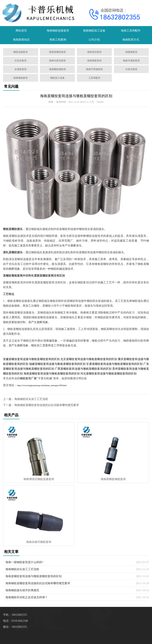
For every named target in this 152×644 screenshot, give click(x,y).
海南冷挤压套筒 (57, 61)
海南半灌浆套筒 (131, 61)
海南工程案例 (58, 40)
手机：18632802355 (15, 615)
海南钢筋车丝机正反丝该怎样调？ (27, 597)
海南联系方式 (131, 40)
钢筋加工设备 (57, 78)
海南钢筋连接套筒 (58, 31)
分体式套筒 (131, 69)
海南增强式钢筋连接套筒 (39, 479)
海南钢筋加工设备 (94, 31)
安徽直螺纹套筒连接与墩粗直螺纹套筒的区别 (31, 359)
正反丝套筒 (20, 61)
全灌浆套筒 (20, 69)
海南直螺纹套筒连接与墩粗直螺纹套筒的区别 (76, 96)
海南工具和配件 (131, 31)
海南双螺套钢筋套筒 (113, 479)
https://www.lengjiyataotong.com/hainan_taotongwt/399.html (42, 385)
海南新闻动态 (21, 40)
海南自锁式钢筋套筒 (39, 542)
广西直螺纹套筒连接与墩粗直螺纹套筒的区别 (83, 369)
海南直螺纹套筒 (57, 52)
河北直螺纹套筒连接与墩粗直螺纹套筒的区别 (108, 374)
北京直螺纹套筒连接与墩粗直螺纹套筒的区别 (89, 359)
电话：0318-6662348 (15, 621)
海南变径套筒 (94, 52)
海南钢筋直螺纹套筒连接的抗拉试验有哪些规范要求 (47, 405)
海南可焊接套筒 (94, 69)
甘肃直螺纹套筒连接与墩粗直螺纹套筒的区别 (114, 364)
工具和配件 (94, 78)
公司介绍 (94, 40)
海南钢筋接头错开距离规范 (22, 590)
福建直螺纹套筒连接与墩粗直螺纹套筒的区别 (57, 364)
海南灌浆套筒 (94, 61)
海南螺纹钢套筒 (57, 69)
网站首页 (21, 31)
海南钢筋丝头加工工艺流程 (31, 399)
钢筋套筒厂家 (28, 378)
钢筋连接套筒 (20, 52)
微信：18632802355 (15, 627)
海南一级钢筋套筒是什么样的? (24, 562)
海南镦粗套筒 (20, 78)
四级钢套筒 (131, 52)
